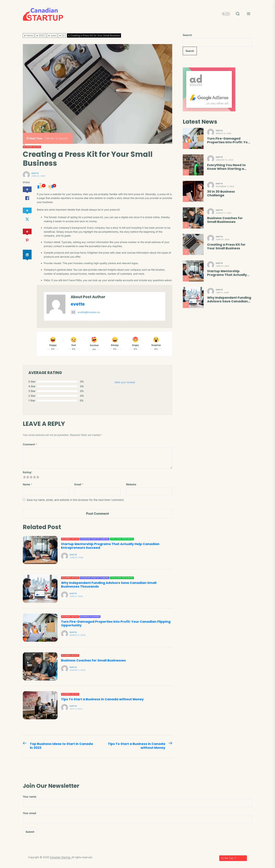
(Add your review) (125, 382)
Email (79, 484)
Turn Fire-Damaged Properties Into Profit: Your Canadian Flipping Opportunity (116, 623)
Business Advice (32, 147)
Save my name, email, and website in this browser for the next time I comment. (75, 500)
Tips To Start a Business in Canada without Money (102, 699)
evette (35, 173)
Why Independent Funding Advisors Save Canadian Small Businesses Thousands (109, 585)
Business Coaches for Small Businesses (93, 660)
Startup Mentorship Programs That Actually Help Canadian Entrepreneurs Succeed (110, 546)
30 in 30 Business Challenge (221, 193)
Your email (137, 818)
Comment (30, 444)
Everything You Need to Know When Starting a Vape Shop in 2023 (226, 167)
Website (131, 484)
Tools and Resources (122, 539)
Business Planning (90, 616)
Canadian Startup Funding (95, 539)
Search (187, 35)
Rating (28, 472)
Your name (137, 801)
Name (28, 484)
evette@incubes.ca (85, 312)
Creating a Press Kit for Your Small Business (226, 246)
